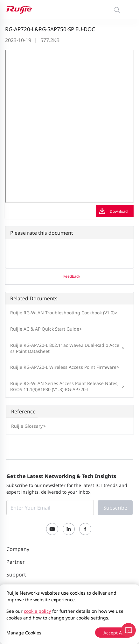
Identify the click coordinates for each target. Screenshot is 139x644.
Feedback (72, 276)
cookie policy (37, 611)
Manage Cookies (24, 633)
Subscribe (115, 508)
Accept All (114, 633)
